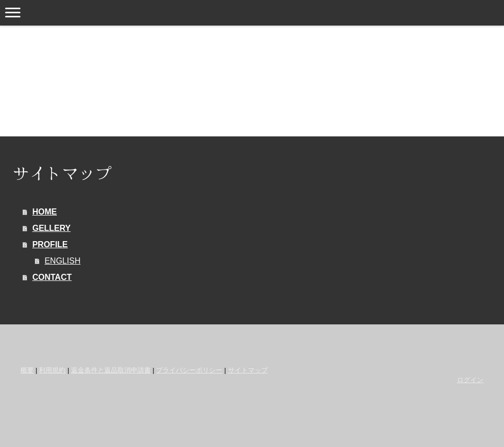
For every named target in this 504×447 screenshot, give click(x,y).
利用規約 (52, 370)
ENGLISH (62, 261)
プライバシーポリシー (189, 370)
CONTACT (52, 277)
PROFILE (50, 244)
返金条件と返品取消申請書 (111, 370)
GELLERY (51, 228)
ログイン (470, 380)
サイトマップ (248, 370)
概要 (27, 370)
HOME (44, 212)
